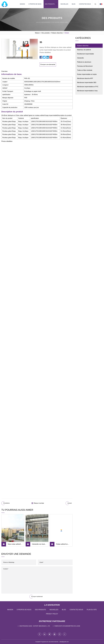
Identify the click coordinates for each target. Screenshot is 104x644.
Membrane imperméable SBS (87, 83)
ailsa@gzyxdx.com (64, 642)
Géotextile (80, 58)
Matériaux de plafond (84, 50)
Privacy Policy (52, 614)
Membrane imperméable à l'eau (87, 91)
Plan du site (92, 610)
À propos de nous (35, 4)
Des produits (50, 4)
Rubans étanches (57, 33)
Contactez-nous (85, 4)
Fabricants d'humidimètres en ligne (67, 626)
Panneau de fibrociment (85, 66)
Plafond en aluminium (84, 62)
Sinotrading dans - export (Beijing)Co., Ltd (35, 626)
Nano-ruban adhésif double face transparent (14, 545)
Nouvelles (64, 4)
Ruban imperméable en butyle (87, 74)
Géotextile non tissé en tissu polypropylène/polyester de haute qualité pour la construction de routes (40, 545)
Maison (22, 4)
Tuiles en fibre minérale (85, 70)
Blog (74, 4)
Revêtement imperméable (85, 54)
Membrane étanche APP (85, 78)
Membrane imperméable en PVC (88, 87)
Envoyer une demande (48, 64)
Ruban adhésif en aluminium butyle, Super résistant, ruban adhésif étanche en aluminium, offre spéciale (63, 545)
